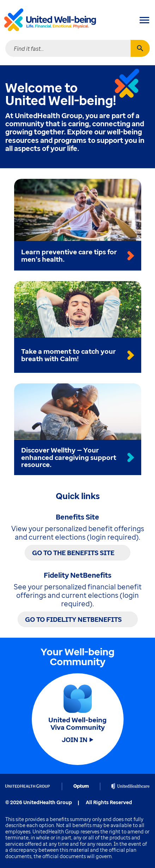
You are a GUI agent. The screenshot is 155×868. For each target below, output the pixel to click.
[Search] (140, 48)
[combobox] (68, 48)
